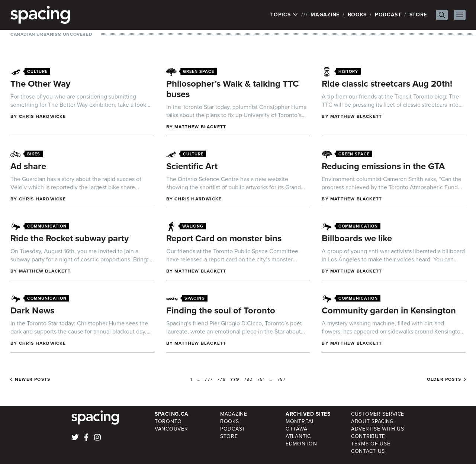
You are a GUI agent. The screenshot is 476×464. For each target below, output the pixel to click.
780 (248, 379)
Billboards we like (357, 238)
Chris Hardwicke (43, 116)
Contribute (368, 436)
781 (261, 379)
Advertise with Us (378, 429)
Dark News (32, 310)
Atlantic (298, 436)
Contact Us (368, 451)
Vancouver (171, 429)
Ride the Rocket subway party (70, 238)
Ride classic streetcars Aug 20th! (387, 84)
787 (282, 379)
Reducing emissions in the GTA (383, 166)
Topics (284, 15)
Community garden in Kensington (389, 310)
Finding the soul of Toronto (221, 310)
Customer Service (378, 414)
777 (209, 379)
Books (357, 15)
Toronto (168, 421)
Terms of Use (371, 444)
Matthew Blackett (200, 127)
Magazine (325, 15)
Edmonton (301, 444)
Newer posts (33, 379)
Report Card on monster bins (224, 238)
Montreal (300, 421)
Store (418, 15)
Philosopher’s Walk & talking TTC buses (232, 89)
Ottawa (296, 429)
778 (221, 379)
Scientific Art (192, 166)
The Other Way (40, 84)
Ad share (28, 166)
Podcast (388, 15)
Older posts (444, 379)
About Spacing (372, 421)
